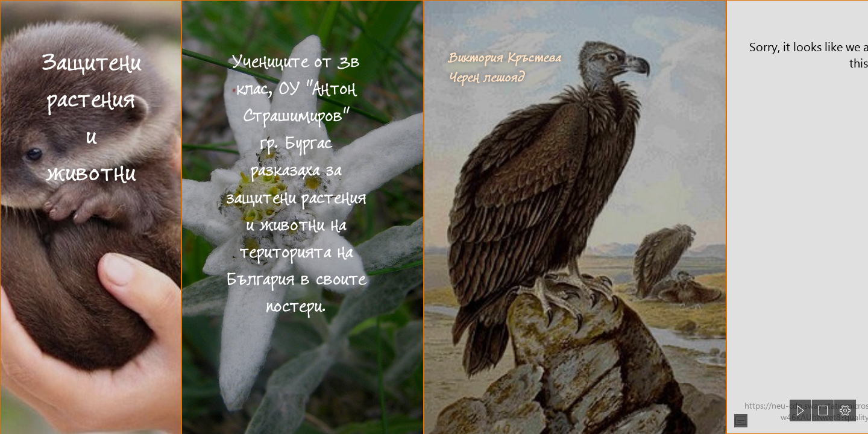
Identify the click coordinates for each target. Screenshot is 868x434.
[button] (741, 421)
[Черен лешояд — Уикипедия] (575, 217)
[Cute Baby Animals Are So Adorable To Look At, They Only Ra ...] (90, 217)
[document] (434, 217)
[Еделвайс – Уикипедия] (302, 217)
